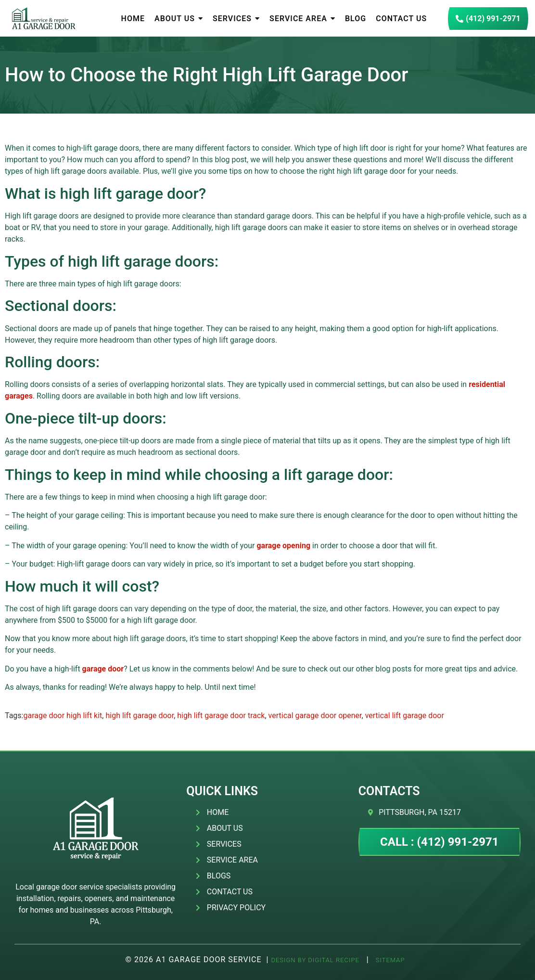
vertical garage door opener (315, 716)
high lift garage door (140, 716)
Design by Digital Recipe (315, 960)
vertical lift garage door (405, 716)
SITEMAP (389, 960)
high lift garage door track (221, 716)
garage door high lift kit (63, 716)
